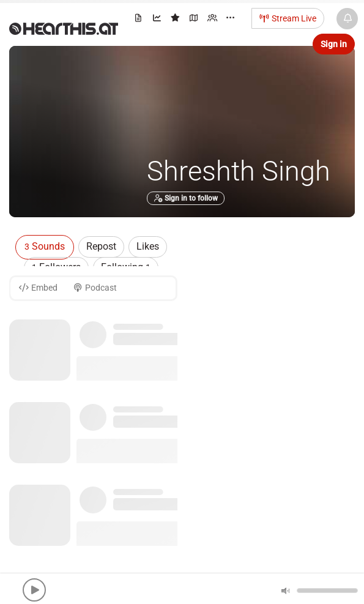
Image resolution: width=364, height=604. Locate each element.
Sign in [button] (334, 44)
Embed (38, 288)
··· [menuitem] (230, 18)
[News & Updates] (347, 19)
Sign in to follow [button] (186, 198)
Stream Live (288, 18)
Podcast (95, 288)
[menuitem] (139, 20)
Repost (101, 246)
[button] (34, 590)
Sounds (45, 246)
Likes (148, 246)
